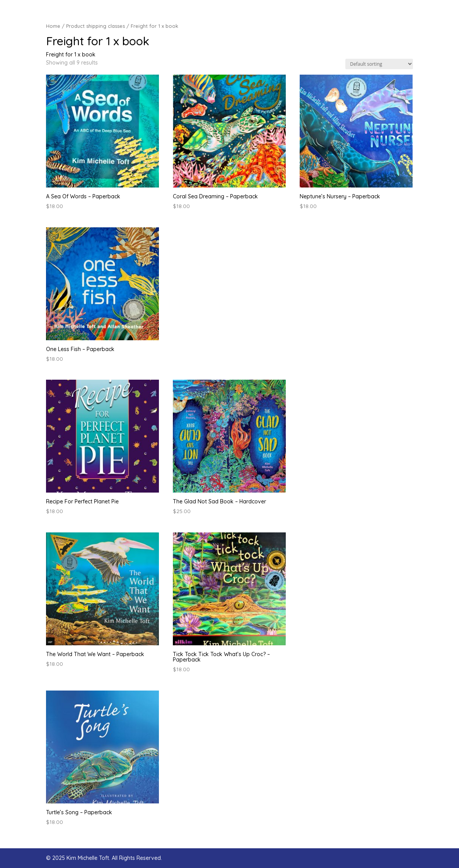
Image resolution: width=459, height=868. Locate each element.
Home (53, 26)
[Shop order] (379, 64)
